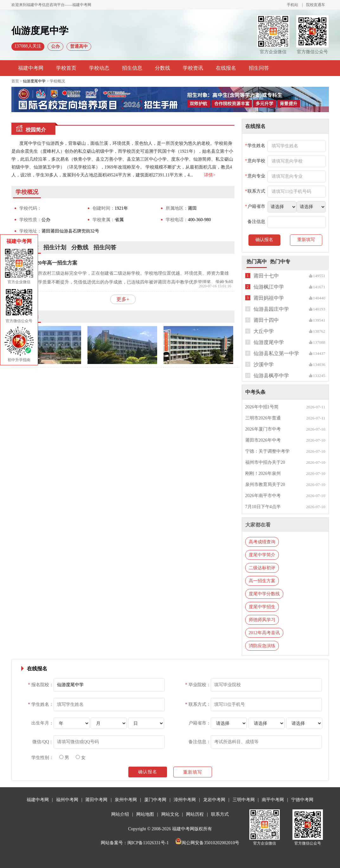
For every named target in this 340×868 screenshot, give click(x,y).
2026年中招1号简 (262, 407)
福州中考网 (67, 800)
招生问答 (259, 68)
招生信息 (132, 68)
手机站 (292, 5)
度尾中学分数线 (264, 594)
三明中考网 (244, 800)
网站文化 (170, 814)
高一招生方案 (262, 581)
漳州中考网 (185, 800)
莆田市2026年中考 (263, 440)
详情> (210, 175)
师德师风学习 (262, 620)
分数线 (163, 68)
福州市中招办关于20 (265, 462)
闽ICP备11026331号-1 (148, 843)
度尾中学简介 (262, 555)
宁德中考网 (302, 800)
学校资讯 (193, 68)
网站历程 (195, 814)
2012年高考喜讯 (264, 633)
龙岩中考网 (214, 800)
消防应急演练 (262, 646)
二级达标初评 (262, 568)
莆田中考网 (96, 800)
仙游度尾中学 (34, 81)
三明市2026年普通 (263, 418)
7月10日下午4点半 (263, 507)
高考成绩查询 (262, 542)
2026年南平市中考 (263, 496)
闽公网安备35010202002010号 (207, 843)
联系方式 (220, 814)
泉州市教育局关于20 (265, 485)
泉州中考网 (126, 800)
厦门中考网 (155, 800)
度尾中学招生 (262, 607)
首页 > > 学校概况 (38, 81)
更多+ (123, 299)
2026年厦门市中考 (263, 429)
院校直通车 (316, 5)
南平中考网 (273, 800)
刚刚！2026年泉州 (263, 473)
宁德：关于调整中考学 (267, 451)
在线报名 (226, 68)
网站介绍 (120, 814)
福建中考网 (31, 68)
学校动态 (99, 68)
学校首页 (66, 68)
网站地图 (145, 814)
